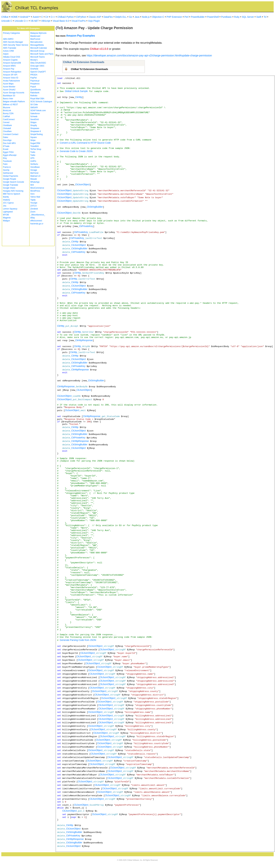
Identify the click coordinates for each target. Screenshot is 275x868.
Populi (33, 87)
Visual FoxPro (79, 21)
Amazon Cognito (10, 60)
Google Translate (10, 185)
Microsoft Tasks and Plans (42, 54)
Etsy (5, 158)
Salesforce (35, 113)
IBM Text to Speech (12, 194)
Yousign (34, 203)
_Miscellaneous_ (38, 215)
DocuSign (7, 140)
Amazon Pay (9, 69)
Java (137, 17)
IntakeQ (6, 200)
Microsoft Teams (38, 57)
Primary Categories (11, 33)
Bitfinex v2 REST (10, 105)
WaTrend (34, 173)
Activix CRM (8, 51)
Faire (5, 164)
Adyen (6, 54)
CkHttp (79, 97)
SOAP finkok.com (38, 111)
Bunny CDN (8, 113)
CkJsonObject (82, 184)
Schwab (34, 116)
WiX (32, 185)
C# (47, 17)
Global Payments (10, 176)
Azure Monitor (9, 87)
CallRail (6, 116)
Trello (33, 152)
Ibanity (6, 197)
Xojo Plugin (94, 21)
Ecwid (6, 149)
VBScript (46, 21)
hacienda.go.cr (37, 224)
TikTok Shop (36, 149)
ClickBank (7, 125)
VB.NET (35, 21)
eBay (33, 218)
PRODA (34, 75)
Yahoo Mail (35, 197)
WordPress (35, 191)
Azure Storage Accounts (14, 93)
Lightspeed (8, 212)
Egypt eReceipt (10, 155)
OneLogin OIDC (37, 66)
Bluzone (7, 108)
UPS (32, 158)
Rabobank (35, 93)
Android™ (25, 17)
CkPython (81, 17)
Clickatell (7, 128)
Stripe (33, 140)
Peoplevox (35, 84)
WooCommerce (37, 188)
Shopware (35, 128)
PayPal (34, 78)
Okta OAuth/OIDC (38, 63)
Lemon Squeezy (10, 209)
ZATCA (34, 206)
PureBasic (226, 17)
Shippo (33, 122)
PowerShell (213, 17)
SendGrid (35, 119)
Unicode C (7, 21)
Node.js (146, 17)
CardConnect (9, 119)
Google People (9, 179)
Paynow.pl (35, 81)
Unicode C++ (21, 21)
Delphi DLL (121, 17)
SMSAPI (34, 108)
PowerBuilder (198, 17)
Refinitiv (34, 96)
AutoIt (36, 17)
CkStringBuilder (95, 207)
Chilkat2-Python (66, 17)
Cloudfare (7, 131)
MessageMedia (37, 45)
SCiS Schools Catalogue (41, 102)
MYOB (6, 215)
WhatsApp (35, 182)
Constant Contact (11, 134)
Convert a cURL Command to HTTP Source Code (85, 143)
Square (34, 137)
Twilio (33, 155)
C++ (53, 17)
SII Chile (34, 105)
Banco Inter (8, 99)
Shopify (34, 125)
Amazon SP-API (10, 75)
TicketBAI (35, 146)
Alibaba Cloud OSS (11, 57)
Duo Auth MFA (9, 143)
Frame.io (7, 167)
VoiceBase (35, 167)
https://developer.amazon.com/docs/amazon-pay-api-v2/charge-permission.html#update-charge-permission (149, 56)
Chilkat (5, 17)
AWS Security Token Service (16, 45)
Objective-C (158, 17)
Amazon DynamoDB (12, 63)
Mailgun (6, 221)
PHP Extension (174, 17)
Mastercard (35, 36)
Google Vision (9, 188)
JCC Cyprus (8, 203)
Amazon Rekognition (12, 72)
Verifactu (34, 164)
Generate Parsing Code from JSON (78, 640)
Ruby (237, 17)
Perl (187, 17)
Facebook (7, 161)
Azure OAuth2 (9, 90)
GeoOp (6, 170)
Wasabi (34, 179)
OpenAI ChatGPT (38, 72)
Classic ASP (95, 17)
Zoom (33, 212)
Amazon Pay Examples (80, 36)
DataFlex (108, 17)
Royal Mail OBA (37, 99)
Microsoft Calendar (39, 48)
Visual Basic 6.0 (61, 21)
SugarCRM (35, 143)
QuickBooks (36, 90)
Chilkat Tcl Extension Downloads (89, 69)
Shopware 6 (36, 131)
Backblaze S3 (9, 96)
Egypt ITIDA (8, 152)
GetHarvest (8, 173)
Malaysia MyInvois (38, 33)
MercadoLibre (36, 42)
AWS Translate (10, 48)
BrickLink (7, 111)
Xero (32, 194)
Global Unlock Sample (76, 91)
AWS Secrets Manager (13, 42)
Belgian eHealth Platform (14, 102)
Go (131, 17)
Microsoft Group (37, 51)
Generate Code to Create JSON (76, 151)
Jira (5, 206)
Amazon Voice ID (11, 78)
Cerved (6, 122)
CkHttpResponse (84, 340)
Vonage (34, 170)
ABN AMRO (8, 39)
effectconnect (36, 221)
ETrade (6, 146)
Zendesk (34, 209)
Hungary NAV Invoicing (13, 191)
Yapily (33, 200)
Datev (6, 137)
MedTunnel (35, 39)
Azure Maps (8, 84)
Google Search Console (13, 182)
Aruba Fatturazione (11, 81)
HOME (14, 17)
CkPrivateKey (86, 226)
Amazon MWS (9, 66)
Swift (259, 17)
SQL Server (248, 17)
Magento (7, 218)
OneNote (34, 69)
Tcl (265, 17)
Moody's (34, 60)
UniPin (33, 161)
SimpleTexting (37, 134)
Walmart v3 (35, 176)
